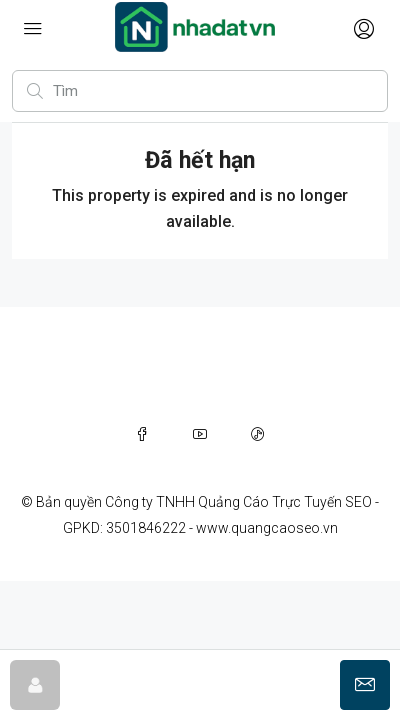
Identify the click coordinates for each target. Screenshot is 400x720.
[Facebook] (142, 434)
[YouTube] (200, 434)
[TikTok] (258, 434)
